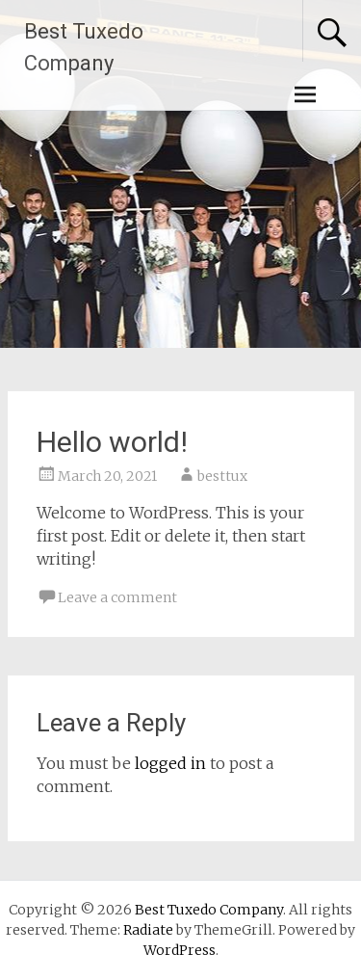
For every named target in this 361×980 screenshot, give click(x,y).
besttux (222, 476)
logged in (170, 763)
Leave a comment (117, 597)
